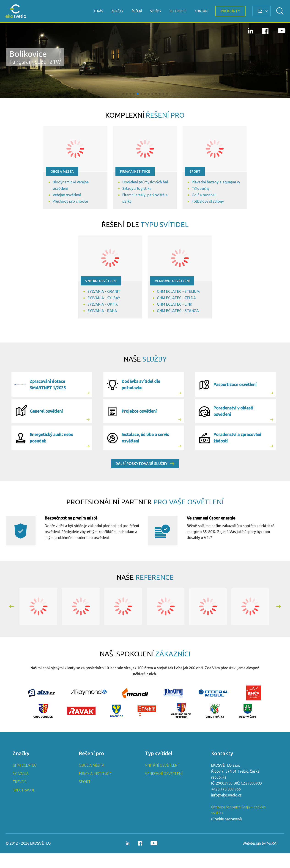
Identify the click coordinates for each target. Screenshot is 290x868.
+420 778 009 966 (226, 804)
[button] (123, 94)
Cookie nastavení (227, 834)
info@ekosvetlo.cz (226, 810)
